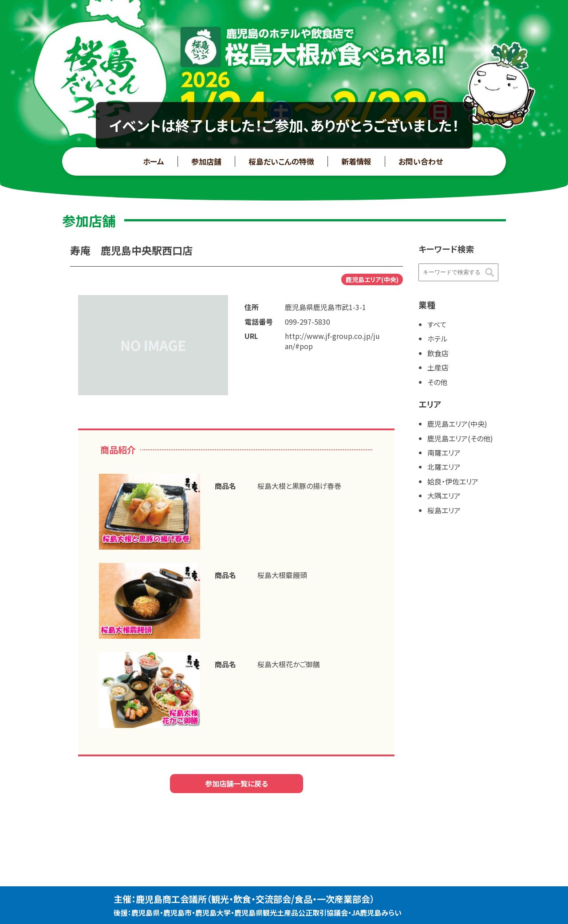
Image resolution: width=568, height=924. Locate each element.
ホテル (438, 338)
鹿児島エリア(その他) (460, 438)
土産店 (438, 367)
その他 (437, 382)
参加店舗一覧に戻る (237, 783)
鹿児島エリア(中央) (457, 424)
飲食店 (438, 353)
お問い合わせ (421, 161)
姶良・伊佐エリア (453, 481)
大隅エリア (444, 495)
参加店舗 (206, 161)
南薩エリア (444, 452)
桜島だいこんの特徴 (281, 161)
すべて (437, 324)
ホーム (154, 161)
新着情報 (356, 161)
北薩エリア (444, 467)
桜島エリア (444, 510)
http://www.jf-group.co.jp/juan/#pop (332, 341)
